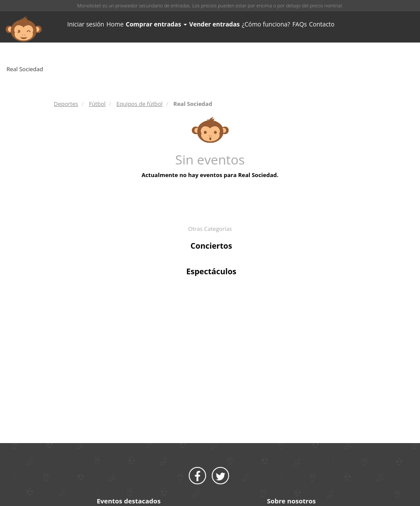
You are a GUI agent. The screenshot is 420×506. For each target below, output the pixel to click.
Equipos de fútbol (139, 104)
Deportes (66, 104)
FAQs (300, 24)
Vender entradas (214, 24)
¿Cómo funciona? (266, 24)
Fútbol (97, 104)
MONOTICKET (24, 29)
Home (115, 24)
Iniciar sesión (86, 24)
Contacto (322, 24)
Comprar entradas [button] (156, 24)
